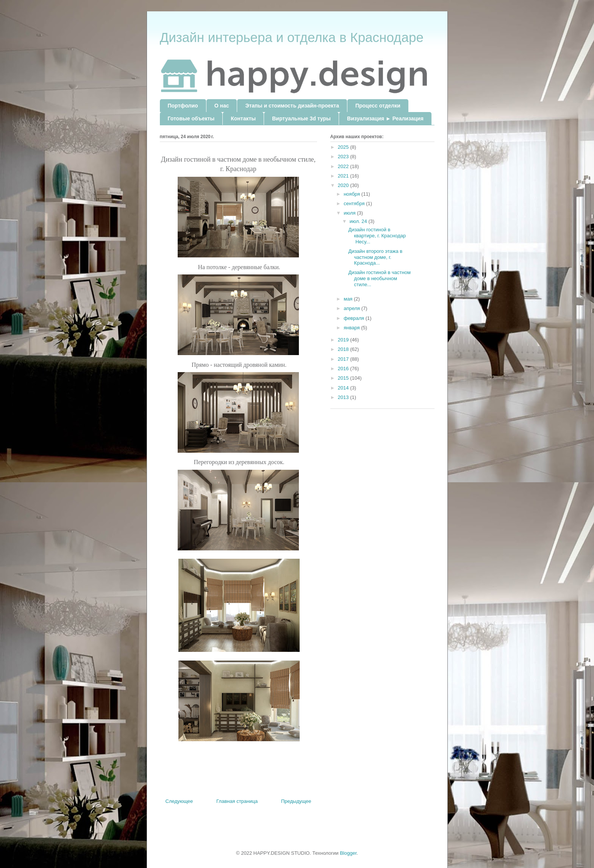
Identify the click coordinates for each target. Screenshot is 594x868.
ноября (352, 194)
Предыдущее (296, 801)
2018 (344, 349)
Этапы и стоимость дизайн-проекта (292, 106)
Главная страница (237, 801)
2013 (344, 397)
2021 (344, 176)
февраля (355, 318)
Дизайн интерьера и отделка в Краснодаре (292, 37)
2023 (344, 157)
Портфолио (183, 106)
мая (349, 299)
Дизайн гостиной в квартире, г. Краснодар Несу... (377, 235)
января (352, 328)
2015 (344, 378)
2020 (344, 185)
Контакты (243, 118)
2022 (344, 166)
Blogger (348, 853)
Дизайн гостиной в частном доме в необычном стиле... (380, 278)
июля (350, 213)
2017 (344, 359)
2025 (344, 147)
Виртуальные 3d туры (301, 118)
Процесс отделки (378, 106)
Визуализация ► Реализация (385, 118)
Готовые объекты (191, 118)
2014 (344, 388)
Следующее (179, 801)
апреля (352, 308)
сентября (355, 203)
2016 (344, 369)
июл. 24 (359, 221)
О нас (222, 106)
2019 (344, 340)
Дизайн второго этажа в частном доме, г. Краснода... (376, 257)
